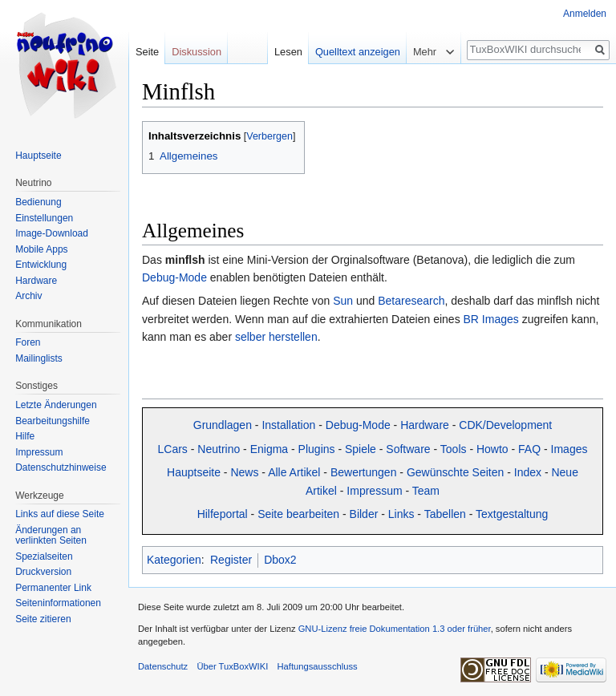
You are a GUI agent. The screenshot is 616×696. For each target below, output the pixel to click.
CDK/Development (505, 425)
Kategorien (174, 560)
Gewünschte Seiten (455, 472)
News (244, 472)
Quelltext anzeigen (358, 52)
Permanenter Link (53, 588)
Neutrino (219, 449)
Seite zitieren (43, 619)
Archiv (28, 296)
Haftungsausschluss (317, 666)
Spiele (361, 449)
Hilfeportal (223, 514)
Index (528, 472)
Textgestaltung (512, 514)
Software (408, 449)
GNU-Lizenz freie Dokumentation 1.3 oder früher (395, 629)
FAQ (529, 449)
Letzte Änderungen (56, 405)
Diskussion (197, 52)
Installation (288, 425)
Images (569, 449)
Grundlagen (223, 425)
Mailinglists (39, 358)
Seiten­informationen (58, 603)
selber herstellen (276, 337)
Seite (147, 52)
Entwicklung (41, 265)
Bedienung (38, 202)
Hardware (425, 425)
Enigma (269, 449)
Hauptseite (194, 472)
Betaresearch (411, 301)
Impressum (374, 491)
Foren (28, 342)
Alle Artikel (294, 472)
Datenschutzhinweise (61, 467)
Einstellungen (44, 218)
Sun (343, 301)
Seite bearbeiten (298, 514)
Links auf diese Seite (60, 514)
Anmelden (585, 14)
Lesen (288, 52)
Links (401, 514)
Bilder (364, 514)
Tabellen (445, 514)
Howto (492, 449)
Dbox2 (280, 560)
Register (231, 560)
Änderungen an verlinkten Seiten (51, 536)
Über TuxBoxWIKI (232, 666)
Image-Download (52, 233)
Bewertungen (364, 472)
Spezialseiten (44, 556)
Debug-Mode (174, 277)
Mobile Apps (41, 249)
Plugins (317, 449)
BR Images (491, 319)
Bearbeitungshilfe (53, 421)
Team (426, 491)
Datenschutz (163, 666)
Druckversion (43, 572)
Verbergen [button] (269, 136)
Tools (454, 449)
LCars (173, 449)
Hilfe (25, 436)
